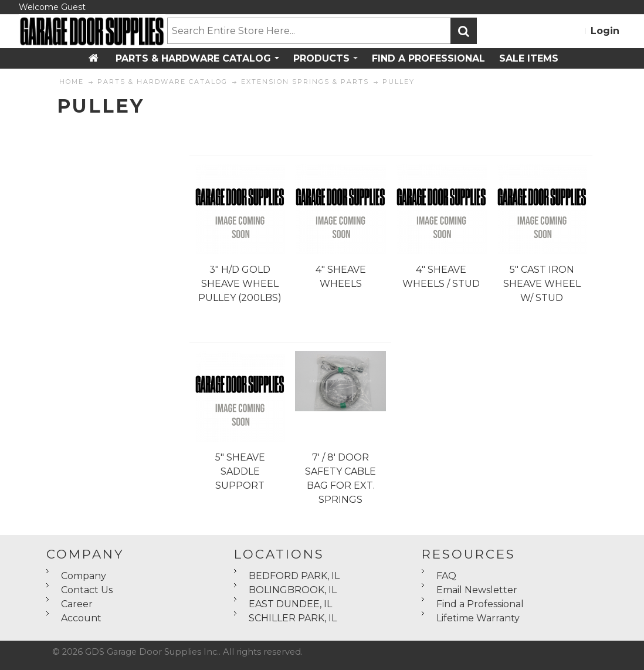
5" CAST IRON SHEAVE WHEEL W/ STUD (542, 284)
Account (81, 618)
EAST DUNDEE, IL (290, 604)
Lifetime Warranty (478, 618)
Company (84, 576)
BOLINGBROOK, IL (293, 590)
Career (77, 604)
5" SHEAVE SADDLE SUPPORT (240, 471)
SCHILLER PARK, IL (293, 618)
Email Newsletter (477, 590)
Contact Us (87, 590)
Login (605, 31)
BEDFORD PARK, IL (294, 576)
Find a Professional (480, 604)
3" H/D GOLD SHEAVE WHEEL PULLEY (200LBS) (240, 284)
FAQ (446, 576)
